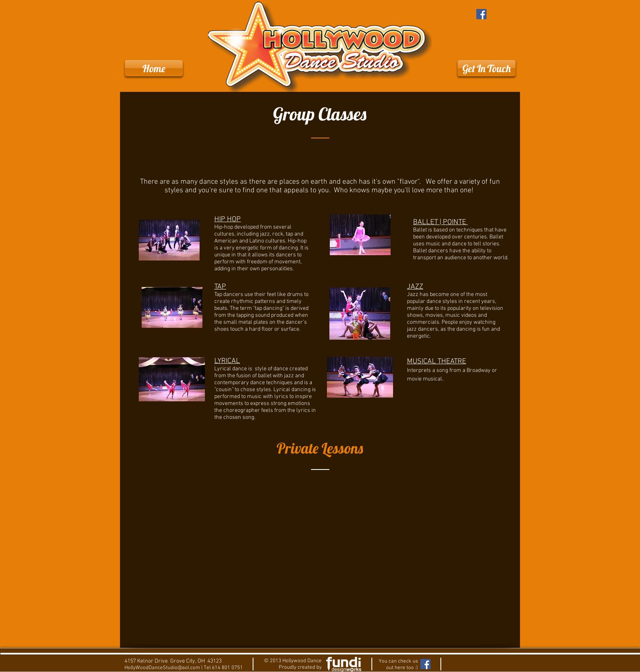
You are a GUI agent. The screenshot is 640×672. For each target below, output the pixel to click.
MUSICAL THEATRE (437, 362)
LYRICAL (227, 361)
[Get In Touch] (487, 68)
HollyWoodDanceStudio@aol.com (162, 668)
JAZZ (415, 287)
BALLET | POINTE (440, 222)
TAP (220, 287)
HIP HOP (228, 219)
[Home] (154, 68)
